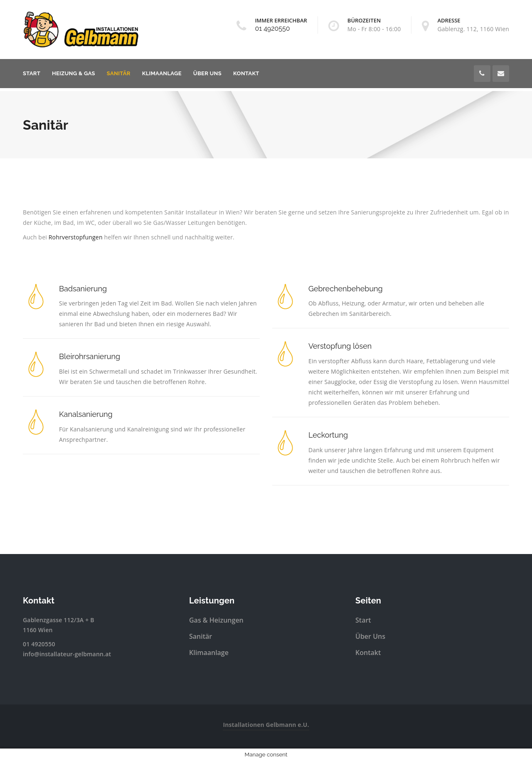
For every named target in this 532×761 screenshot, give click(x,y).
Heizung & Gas (74, 73)
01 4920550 (272, 28)
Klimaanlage (162, 73)
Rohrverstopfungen (76, 237)
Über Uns (207, 73)
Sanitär (119, 73)
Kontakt (246, 73)
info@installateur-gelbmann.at (67, 654)
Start (32, 73)
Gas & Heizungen (216, 620)
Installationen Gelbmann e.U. (266, 725)
